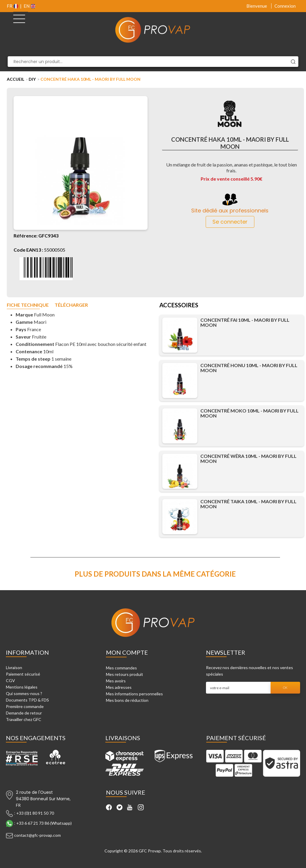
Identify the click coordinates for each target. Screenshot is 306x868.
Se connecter (230, 222)
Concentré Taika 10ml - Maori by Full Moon (248, 504)
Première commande (25, 706)
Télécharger (71, 305)
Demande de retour (24, 713)
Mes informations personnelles (134, 694)
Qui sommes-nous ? (24, 693)
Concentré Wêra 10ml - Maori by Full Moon (248, 458)
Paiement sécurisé (23, 674)
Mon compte (127, 652)
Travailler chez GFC (24, 719)
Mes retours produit (125, 674)
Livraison (14, 667)
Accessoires (179, 306)
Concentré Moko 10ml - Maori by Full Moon (249, 413)
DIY (32, 79)
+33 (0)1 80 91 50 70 (35, 813)
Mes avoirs (116, 681)
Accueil (15, 79)
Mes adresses (119, 687)
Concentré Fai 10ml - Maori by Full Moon (245, 322)
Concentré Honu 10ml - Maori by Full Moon (249, 368)
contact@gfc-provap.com (37, 835)
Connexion (285, 6)
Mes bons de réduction (127, 700)
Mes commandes (121, 668)
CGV (10, 680)
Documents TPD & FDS (27, 700)
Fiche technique (28, 305)
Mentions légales (22, 687)
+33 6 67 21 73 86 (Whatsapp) (44, 823)
